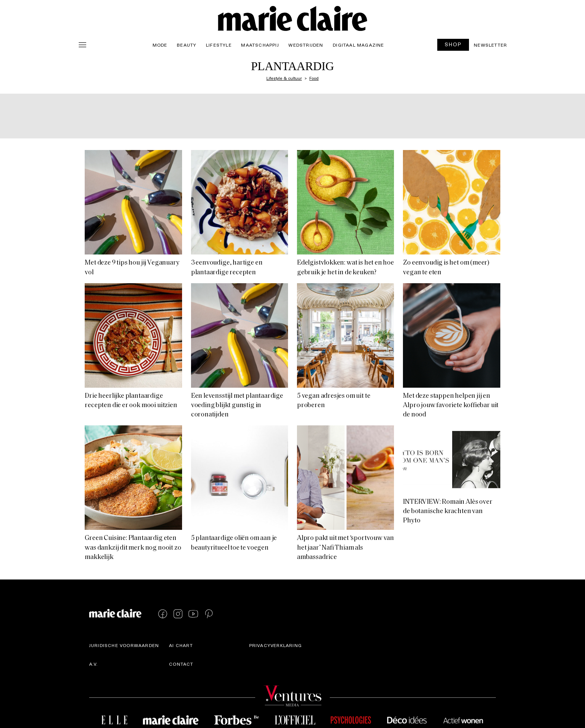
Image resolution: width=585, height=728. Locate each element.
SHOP (453, 44)
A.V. (94, 664)
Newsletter (490, 45)
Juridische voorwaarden (124, 645)
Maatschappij (260, 45)
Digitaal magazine (358, 45)
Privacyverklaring (276, 645)
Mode (160, 45)
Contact (181, 664)
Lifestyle (219, 45)
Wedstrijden (306, 45)
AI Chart (181, 645)
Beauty (187, 45)
